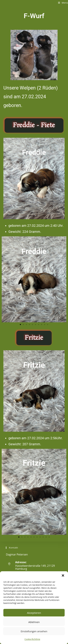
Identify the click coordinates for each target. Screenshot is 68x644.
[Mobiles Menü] (63, 3)
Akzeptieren (34, 613)
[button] (63, 575)
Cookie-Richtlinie (32, 639)
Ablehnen (34, 622)
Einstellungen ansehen (34, 631)
